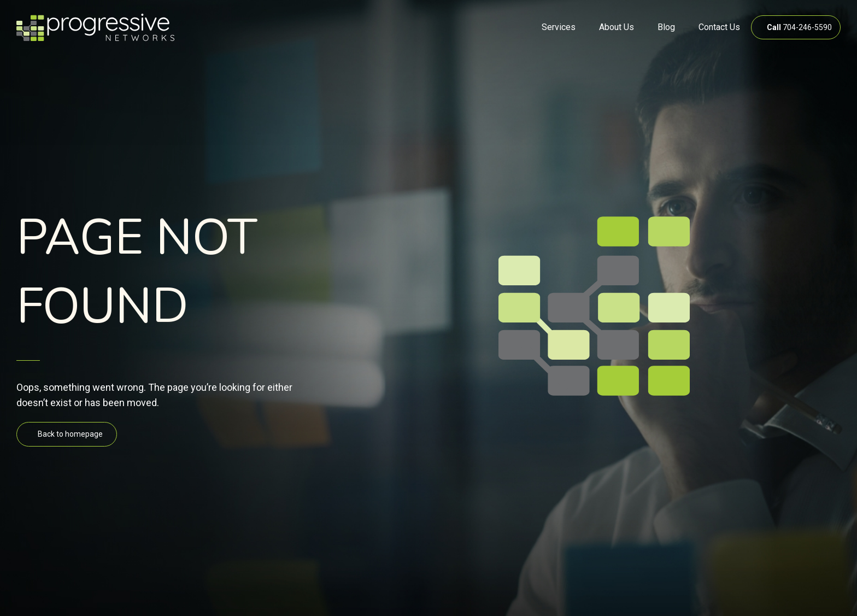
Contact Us (719, 27)
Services (559, 27)
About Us (617, 27)
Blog (666, 27)
